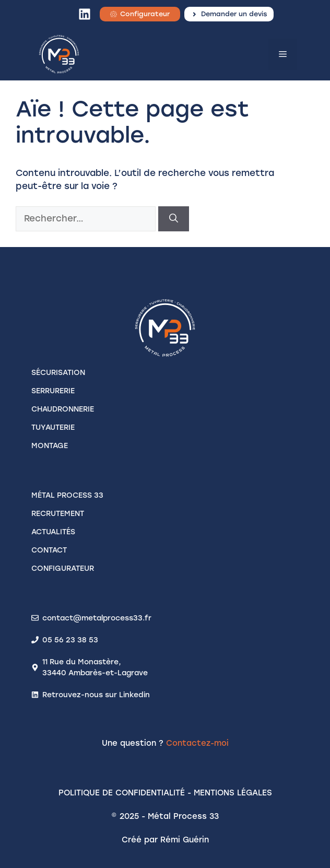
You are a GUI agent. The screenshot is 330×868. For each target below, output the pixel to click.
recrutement (58, 514)
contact (49, 550)
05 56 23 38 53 (70, 640)
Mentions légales (233, 793)
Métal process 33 (67, 495)
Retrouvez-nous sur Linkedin (96, 695)
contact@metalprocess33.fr (97, 618)
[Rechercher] (174, 219)
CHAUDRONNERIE (63, 409)
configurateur (63, 568)
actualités (53, 532)
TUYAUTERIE (53, 427)
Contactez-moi (197, 743)
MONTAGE (50, 446)
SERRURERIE (53, 391)
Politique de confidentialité (122, 793)
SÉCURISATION (58, 373)
